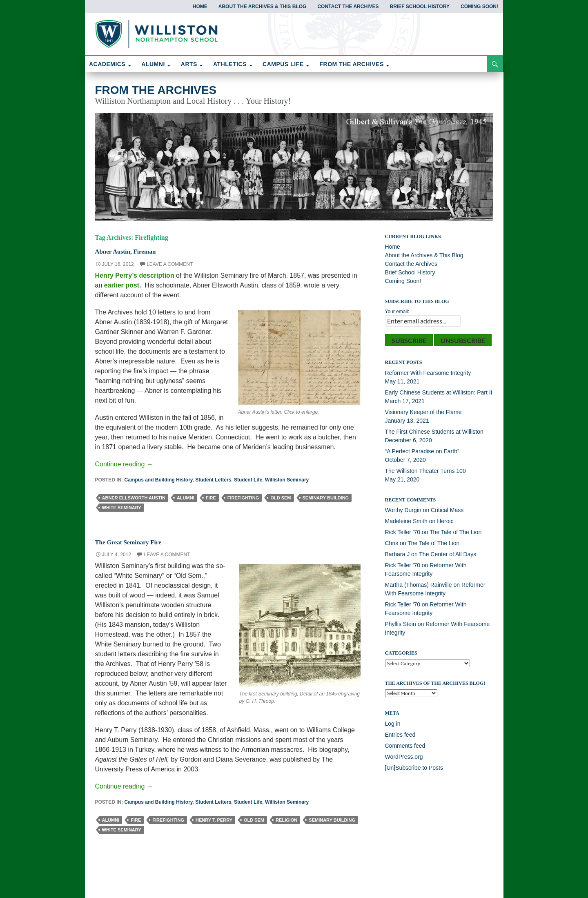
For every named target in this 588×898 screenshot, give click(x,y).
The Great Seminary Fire (139, 541)
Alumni (186, 498)
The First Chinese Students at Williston (434, 432)
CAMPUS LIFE (283, 64)
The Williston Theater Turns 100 (425, 471)
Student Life (248, 480)
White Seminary (122, 508)
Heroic (445, 521)
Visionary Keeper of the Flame (423, 412)
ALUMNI (153, 64)
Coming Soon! (479, 7)
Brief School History (419, 7)
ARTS (189, 64)
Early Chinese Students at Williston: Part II (439, 392)
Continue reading (124, 464)
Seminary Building (326, 498)
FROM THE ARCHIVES (352, 64)
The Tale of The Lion (455, 532)
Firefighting (243, 498)
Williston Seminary (287, 480)
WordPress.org (404, 757)
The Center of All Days (448, 554)
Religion (286, 820)
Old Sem (281, 498)
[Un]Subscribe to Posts (414, 768)
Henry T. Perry (214, 820)
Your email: (397, 312)
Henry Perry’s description (135, 275)
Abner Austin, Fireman (136, 251)
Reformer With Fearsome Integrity (428, 373)
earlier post (122, 285)
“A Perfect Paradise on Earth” (422, 451)
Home (200, 7)
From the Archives (156, 90)
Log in (393, 724)
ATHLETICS (230, 64)
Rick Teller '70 (403, 532)
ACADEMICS (107, 64)
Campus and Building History (159, 480)
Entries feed (400, 735)
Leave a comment (170, 264)
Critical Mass (447, 510)
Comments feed (405, 746)
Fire (211, 498)
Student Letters (213, 480)
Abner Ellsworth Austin (134, 498)
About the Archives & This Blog (263, 7)
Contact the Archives (348, 7)
